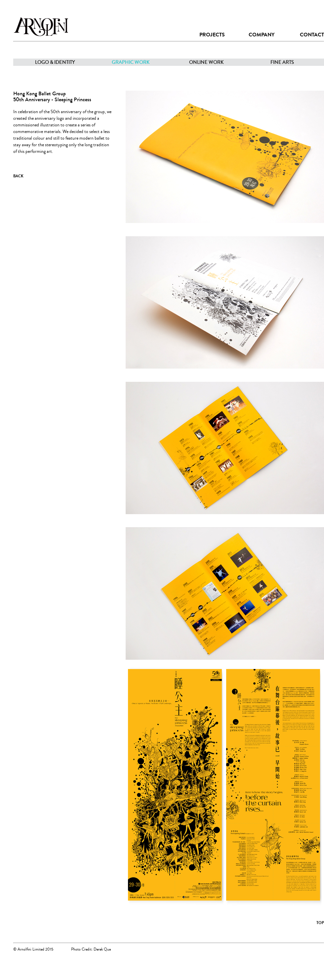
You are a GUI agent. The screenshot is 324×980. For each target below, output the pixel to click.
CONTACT (312, 35)
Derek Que (102, 949)
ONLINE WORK (206, 62)
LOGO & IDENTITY (55, 62)
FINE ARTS (282, 62)
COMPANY (262, 35)
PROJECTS (212, 35)
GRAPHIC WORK (131, 62)
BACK (18, 176)
